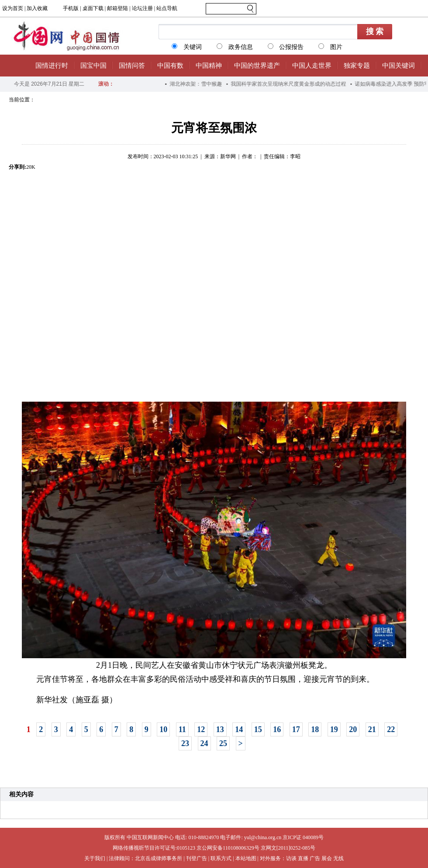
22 (391, 729)
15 (258, 729)
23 (185, 743)
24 (204, 743)
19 (334, 729)
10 (163, 729)
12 (201, 729)
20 (353, 729)
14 (239, 729)
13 (220, 729)
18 (315, 729)
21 (372, 729)
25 (223, 743)
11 (182, 729)
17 (296, 729)
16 (277, 729)
